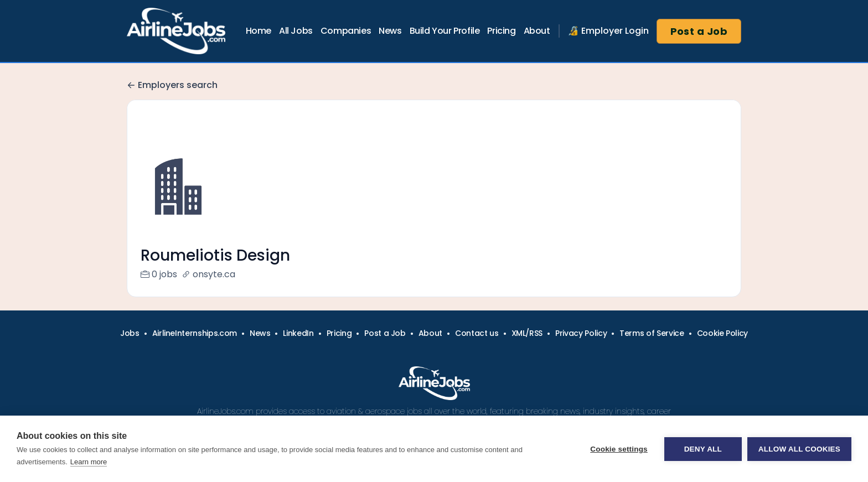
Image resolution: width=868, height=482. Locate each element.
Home (259, 31)
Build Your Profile (445, 31)
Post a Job (699, 31)
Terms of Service (652, 346)
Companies (346, 31)
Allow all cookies (799, 449)
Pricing (501, 31)
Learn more (89, 462)
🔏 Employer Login (608, 31)
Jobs (130, 346)
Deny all (703, 449)
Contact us (477, 346)
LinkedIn (298, 346)
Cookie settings (619, 449)
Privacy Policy (581, 346)
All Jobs (296, 31)
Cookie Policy (722, 346)
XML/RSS (527, 346)
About (537, 31)
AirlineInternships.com (195, 346)
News (390, 31)
